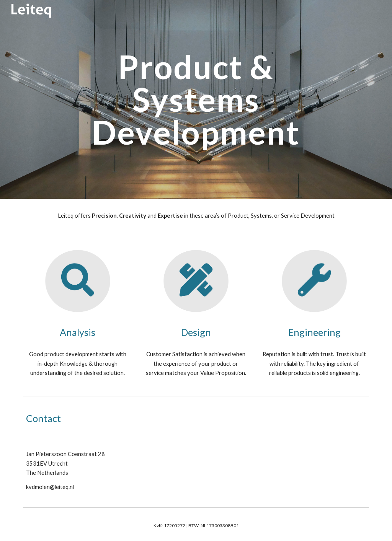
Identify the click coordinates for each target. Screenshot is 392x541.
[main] (196, 99)
